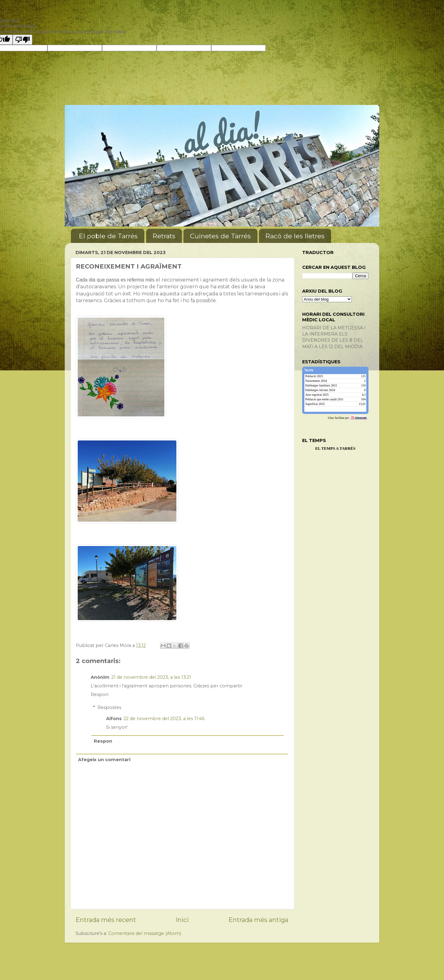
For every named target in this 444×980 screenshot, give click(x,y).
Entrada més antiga (258, 920)
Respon (100, 694)
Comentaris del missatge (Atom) (145, 933)
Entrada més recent (106, 920)
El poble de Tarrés (108, 236)
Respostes (109, 707)
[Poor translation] (23, 40)
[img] (335, 394)
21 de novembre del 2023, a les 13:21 (151, 677)
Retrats (164, 236)
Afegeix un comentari (104, 760)
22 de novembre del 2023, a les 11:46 (164, 719)
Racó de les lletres (295, 236)
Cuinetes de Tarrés (220, 236)
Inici (182, 920)
